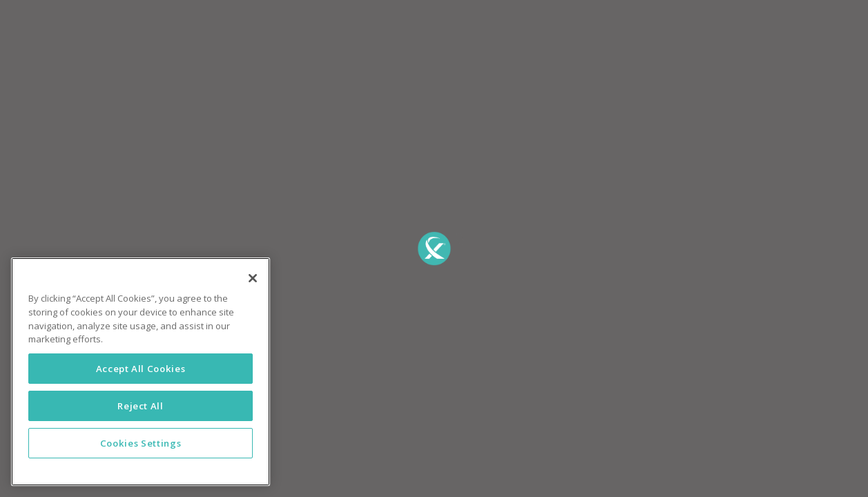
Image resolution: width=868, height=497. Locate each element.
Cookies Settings (141, 443)
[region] (141, 372)
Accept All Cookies (141, 369)
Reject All (141, 406)
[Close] (253, 278)
